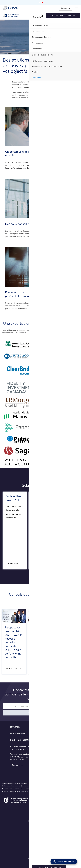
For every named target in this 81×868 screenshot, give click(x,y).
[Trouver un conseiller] (64, 861)
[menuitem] (42, 15)
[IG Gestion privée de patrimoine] (13, 8)
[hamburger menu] (76, 8)
